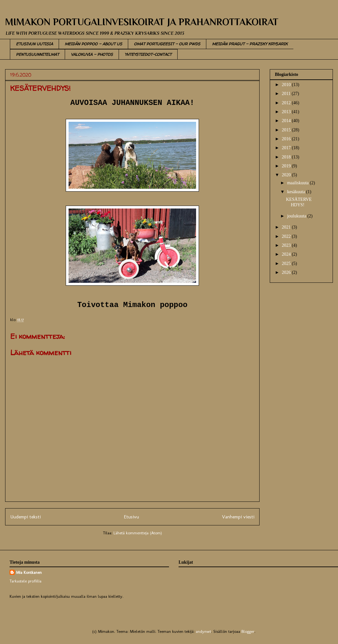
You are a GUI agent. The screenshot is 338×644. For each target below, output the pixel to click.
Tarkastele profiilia (26, 581)
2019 (287, 166)
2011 (287, 94)
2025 (287, 263)
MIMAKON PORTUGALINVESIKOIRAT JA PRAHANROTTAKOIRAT (142, 22)
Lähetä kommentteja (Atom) (138, 533)
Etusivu (131, 517)
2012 (287, 103)
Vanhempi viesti (238, 517)
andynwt (203, 631)
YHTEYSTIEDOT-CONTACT (148, 54)
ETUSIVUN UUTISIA (34, 44)
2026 (287, 272)
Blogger (248, 631)
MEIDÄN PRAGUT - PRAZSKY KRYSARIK (250, 44)
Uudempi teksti (26, 517)
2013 (287, 112)
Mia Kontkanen (29, 572)
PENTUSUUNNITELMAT (37, 54)
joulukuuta (297, 216)
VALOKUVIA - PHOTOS (92, 54)
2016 (287, 139)
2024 (287, 254)
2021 (287, 227)
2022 (287, 236)
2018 (287, 157)
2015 (287, 130)
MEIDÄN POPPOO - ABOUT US (93, 44)
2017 (287, 148)
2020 (287, 175)
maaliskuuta (298, 183)
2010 (287, 85)
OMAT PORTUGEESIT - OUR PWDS (167, 44)
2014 (287, 121)
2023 (287, 245)
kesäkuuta (296, 192)
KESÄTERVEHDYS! (299, 202)
